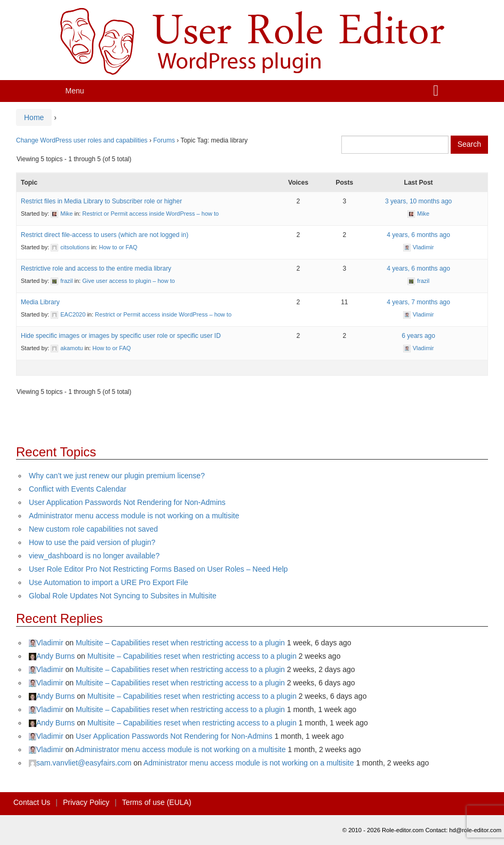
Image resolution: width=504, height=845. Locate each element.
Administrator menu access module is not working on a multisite (134, 516)
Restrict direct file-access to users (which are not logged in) (105, 235)
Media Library (40, 302)
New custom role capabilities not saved (93, 529)
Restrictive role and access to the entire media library (96, 268)
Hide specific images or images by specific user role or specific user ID (121, 336)
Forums (164, 140)
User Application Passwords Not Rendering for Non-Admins (127, 502)
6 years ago (418, 336)
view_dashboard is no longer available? (94, 556)
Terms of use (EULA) (157, 802)
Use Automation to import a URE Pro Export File (109, 582)
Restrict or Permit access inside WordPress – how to (150, 214)
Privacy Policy (86, 802)
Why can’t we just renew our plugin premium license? (117, 476)
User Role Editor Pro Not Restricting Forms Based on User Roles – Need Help (158, 569)
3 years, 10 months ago (418, 201)
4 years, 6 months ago (418, 235)
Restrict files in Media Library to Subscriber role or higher (101, 201)
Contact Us (32, 802)
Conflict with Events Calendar (78, 489)
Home (34, 117)
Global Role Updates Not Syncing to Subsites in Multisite (123, 596)
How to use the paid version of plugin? (92, 542)
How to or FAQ (118, 247)
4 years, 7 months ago (418, 302)
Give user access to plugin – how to (129, 281)
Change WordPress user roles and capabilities (82, 140)
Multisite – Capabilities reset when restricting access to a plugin (180, 643)
